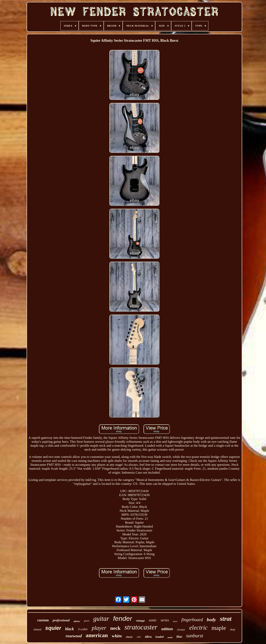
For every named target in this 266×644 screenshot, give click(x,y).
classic (129, 637)
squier (53, 628)
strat (226, 619)
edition (167, 629)
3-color (83, 629)
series (165, 620)
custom (43, 620)
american (97, 635)
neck (115, 628)
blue (179, 637)
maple (219, 628)
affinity (77, 621)
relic (139, 637)
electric (198, 628)
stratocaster (141, 627)
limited (37, 630)
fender (122, 618)
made (170, 637)
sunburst (195, 636)
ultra (148, 637)
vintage (140, 621)
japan (175, 621)
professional (61, 620)
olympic (181, 630)
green (87, 621)
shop (232, 630)
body (211, 620)
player (99, 628)
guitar (101, 619)
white (117, 636)
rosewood (74, 636)
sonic (153, 620)
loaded (160, 637)
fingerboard (192, 620)
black (69, 629)
